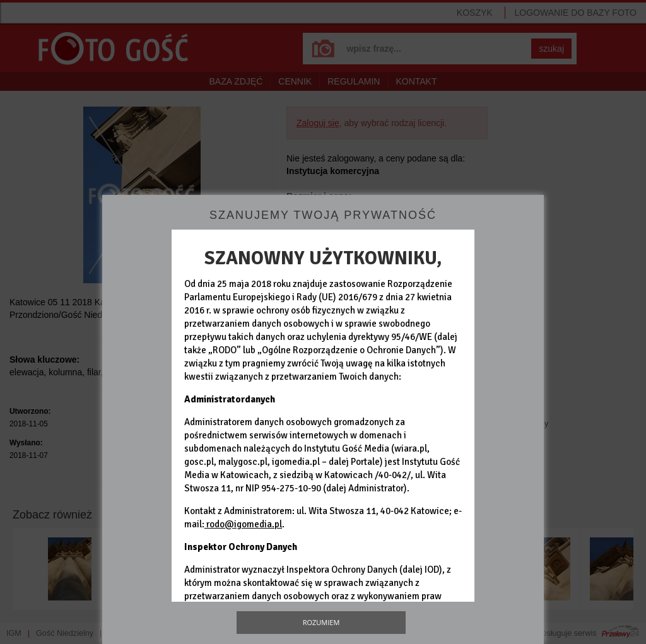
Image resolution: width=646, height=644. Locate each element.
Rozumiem (321, 622)
